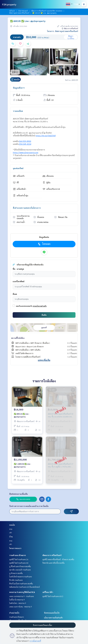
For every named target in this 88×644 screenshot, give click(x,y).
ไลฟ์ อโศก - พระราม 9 (18, 603)
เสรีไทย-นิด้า (48, 592)
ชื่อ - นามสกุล (18, 269)
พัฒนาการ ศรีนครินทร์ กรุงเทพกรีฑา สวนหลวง (47, 11)
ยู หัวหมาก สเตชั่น (16, 573)
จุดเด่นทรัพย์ (18, 168)
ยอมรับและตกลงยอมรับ (24, 306)
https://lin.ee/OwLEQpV (46, 136)
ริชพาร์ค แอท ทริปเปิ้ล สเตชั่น (54, 563)
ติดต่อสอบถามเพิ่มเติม (19, 494)
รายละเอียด (18, 111)
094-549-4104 (25, 144)
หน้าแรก (12, 11)
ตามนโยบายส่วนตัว (40, 306)
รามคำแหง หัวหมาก (18, 555)
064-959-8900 (25, 141)
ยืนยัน (44, 315)
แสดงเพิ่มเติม (44, 360)
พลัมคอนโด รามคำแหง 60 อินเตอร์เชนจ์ (24, 587)
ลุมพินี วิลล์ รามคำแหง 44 (19, 563)
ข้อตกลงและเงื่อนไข (52, 613)
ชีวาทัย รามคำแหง (16, 580)
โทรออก (44, 244)
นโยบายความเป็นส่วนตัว (53, 618)
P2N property (9, 4)
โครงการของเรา (15, 548)
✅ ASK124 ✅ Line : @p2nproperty (22, 415)
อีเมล (15, 294)
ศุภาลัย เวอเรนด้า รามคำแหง (20, 570)
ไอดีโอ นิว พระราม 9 (17, 600)
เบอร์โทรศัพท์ (19, 281)
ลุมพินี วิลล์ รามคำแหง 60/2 (53, 596)
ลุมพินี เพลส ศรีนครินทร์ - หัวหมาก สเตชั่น (58, 559)
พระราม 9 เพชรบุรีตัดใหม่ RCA (22, 592)
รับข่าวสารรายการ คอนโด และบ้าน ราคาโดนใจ (29, 506)
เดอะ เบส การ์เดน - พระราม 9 (21, 607)
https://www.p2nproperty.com (26, 152)
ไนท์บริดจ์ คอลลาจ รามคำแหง (21, 577)
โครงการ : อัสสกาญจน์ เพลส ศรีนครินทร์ (63, 31)
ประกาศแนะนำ (23, 11)
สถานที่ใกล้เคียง (18, 338)
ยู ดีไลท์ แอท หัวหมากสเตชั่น (20, 566)
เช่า (11, 533)
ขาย (11, 529)
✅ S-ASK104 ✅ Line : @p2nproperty (22, 465)
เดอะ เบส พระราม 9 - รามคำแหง (22, 596)
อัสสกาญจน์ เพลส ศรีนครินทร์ (19, 13)
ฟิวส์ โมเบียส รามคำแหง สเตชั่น (21, 583)
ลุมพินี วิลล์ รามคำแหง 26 (19, 559)
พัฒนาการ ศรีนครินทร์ (52, 555)
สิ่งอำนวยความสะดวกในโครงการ (27, 208)
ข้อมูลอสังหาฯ (19, 88)
